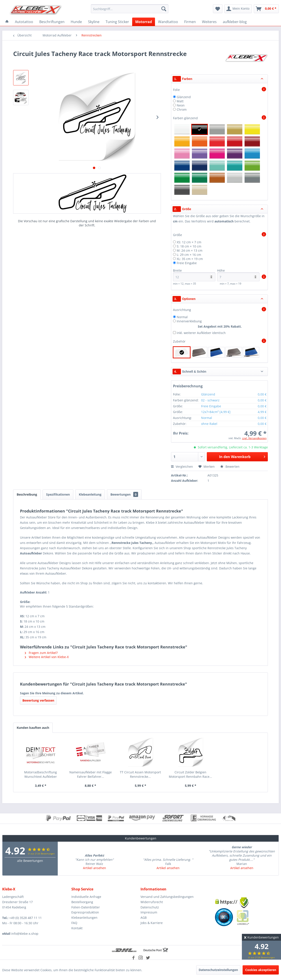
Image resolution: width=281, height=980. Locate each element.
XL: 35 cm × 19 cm (190, 259)
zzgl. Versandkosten (254, 438)
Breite (194, 275)
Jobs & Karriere (152, 923)
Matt (180, 101)
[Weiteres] (209, 22)
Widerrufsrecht (152, 902)
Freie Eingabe (187, 263)
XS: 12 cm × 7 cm (189, 242)
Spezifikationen (58, 494)
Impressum (149, 912)
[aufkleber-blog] (235, 22)
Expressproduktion (85, 912)
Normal (182, 317)
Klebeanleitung (90, 494)
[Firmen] (190, 22)
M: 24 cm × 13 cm (190, 250)
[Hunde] (76, 22)
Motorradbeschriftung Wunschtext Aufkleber (41, 774)
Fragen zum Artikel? (41, 653)
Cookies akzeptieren (261, 970)
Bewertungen (124, 494)
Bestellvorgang (82, 902)
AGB (144, 918)
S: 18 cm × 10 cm (189, 246)
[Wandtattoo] (168, 22)
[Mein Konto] (238, 9)
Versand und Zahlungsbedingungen (167, 897)
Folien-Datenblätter (86, 907)
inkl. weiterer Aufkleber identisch (201, 333)
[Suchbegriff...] (130, 9)
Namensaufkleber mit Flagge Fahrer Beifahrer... (91, 774)
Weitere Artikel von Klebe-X (47, 657)
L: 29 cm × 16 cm (189, 255)
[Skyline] (94, 22)
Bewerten (230, 467)
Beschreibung (27, 494)
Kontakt (77, 928)
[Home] (7, 22)
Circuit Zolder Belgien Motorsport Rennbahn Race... (190, 774)
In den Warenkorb (242, 456)
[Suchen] (164, 9)
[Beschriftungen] (52, 22)
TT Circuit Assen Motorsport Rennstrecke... (140, 774)
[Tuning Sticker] (117, 22)
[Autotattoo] (24, 22)
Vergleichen (182, 467)
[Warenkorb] (266, 9)
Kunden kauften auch (33, 728)
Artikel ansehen (95, 868)
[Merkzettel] (218, 9)
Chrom (182, 109)
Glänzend (184, 97)
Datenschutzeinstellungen (218, 970)
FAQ (74, 923)
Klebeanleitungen (84, 918)
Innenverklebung (189, 321)
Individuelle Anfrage (86, 897)
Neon (181, 105)
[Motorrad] (144, 22)
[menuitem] (130, 9)
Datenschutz (150, 907)
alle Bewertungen (30, 861)
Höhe (238, 275)
